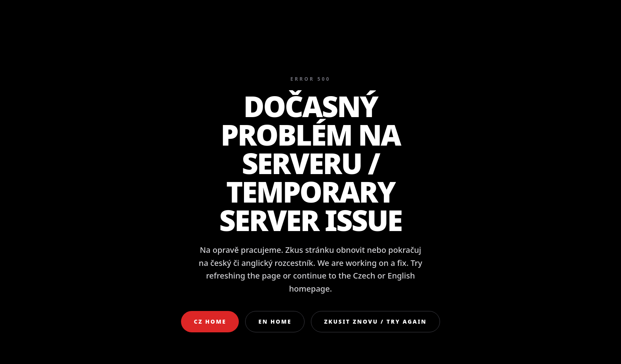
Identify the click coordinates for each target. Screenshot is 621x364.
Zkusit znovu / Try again (375, 321)
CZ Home (210, 321)
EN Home (275, 321)
